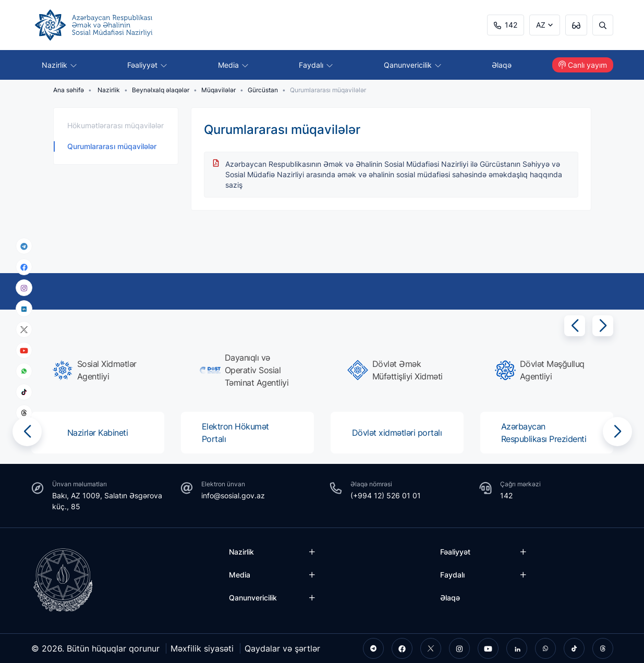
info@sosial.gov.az (233, 495)
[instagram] (24, 288)
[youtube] (24, 351)
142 (506, 25)
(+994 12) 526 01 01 (386, 495)
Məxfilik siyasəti (202, 648)
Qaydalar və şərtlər (282, 648)
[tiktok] (24, 392)
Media (233, 65)
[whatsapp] (24, 371)
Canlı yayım (583, 65)
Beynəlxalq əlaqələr (161, 90)
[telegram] (24, 246)
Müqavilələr (218, 90)
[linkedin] (24, 308)
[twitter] (431, 648)
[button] (575, 326)
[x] (24, 330)
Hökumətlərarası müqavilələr (116, 125)
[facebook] (24, 267)
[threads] (24, 413)
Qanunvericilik (412, 65)
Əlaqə (502, 65)
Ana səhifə (69, 90)
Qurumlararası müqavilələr (112, 146)
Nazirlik (59, 65)
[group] (101, 370)
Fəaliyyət (147, 65)
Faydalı (316, 65)
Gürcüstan (263, 90)
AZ (541, 25)
